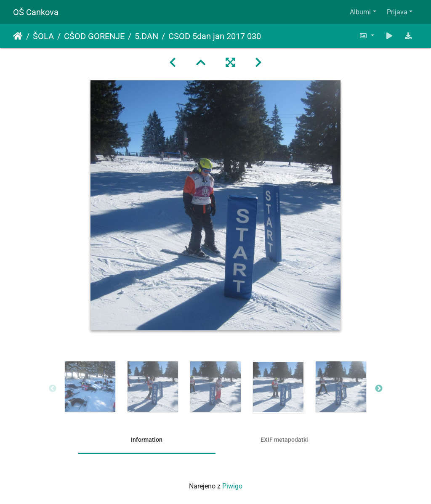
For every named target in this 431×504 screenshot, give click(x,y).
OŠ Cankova (36, 12)
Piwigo (232, 486)
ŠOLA (43, 36)
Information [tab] (147, 440)
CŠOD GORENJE (94, 36)
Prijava (397, 12)
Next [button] (379, 389)
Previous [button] (53, 389)
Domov (18, 36)
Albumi (360, 12)
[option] (90, 387)
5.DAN (146, 36)
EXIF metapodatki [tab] (284, 440)
